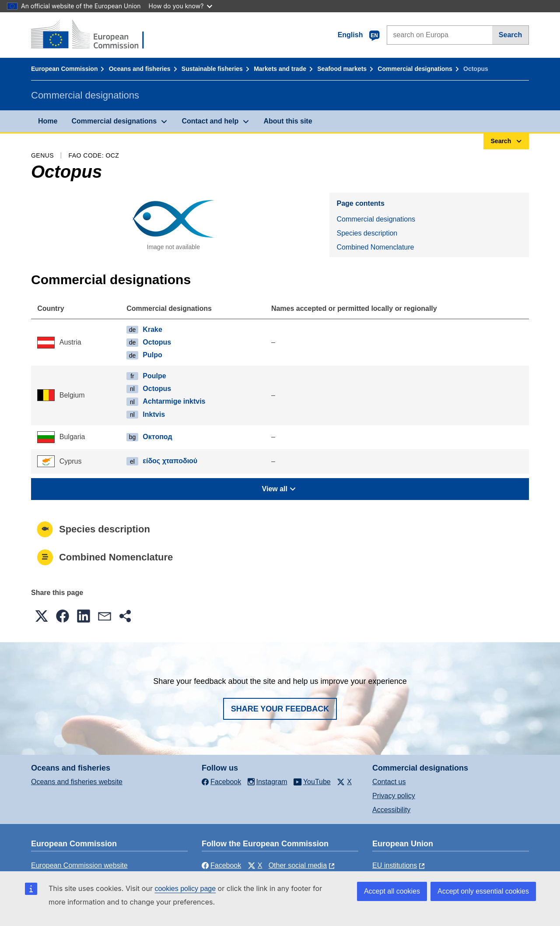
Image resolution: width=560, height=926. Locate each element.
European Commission (64, 69)
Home (48, 121)
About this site (288, 121)
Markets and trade (280, 69)
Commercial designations (415, 69)
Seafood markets (342, 69)
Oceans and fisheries (140, 69)
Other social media (298, 865)
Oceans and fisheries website (77, 782)
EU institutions (395, 865)
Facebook (221, 865)
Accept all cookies (392, 891)
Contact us (389, 782)
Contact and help (210, 121)
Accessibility (391, 810)
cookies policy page (185, 889)
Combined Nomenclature (375, 247)
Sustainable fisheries (212, 69)
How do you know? (181, 6)
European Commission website (79, 865)
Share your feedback (280, 709)
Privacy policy (394, 796)
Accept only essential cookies (483, 891)
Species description (367, 233)
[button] (42, 616)
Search (510, 35)
